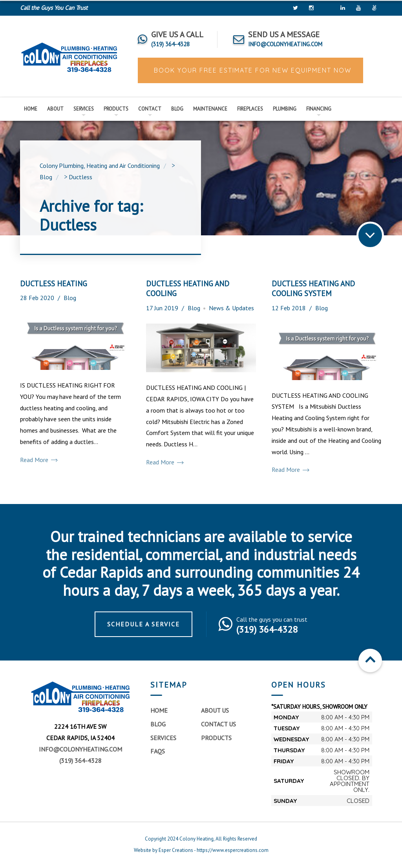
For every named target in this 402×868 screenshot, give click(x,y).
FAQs (158, 751)
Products (116, 109)
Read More (38, 460)
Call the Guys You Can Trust (54, 8)
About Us (215, 710)
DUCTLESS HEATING (54, 283)
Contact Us (218, 724)
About (55, 109)
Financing (319, 109)
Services (84, 109)
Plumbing (285, 109)
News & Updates (231, 308)
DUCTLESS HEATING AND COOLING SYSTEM (313, 288)
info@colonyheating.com (80, 749)
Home (31, 109)
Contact (150, 109)
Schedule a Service (143, 624)
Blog (177, 109)
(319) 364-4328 (80, 761)
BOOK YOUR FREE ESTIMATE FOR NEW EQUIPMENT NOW (251, 70)
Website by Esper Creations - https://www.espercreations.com (201, 850)
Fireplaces (250, 109)
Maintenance (210, 109)
